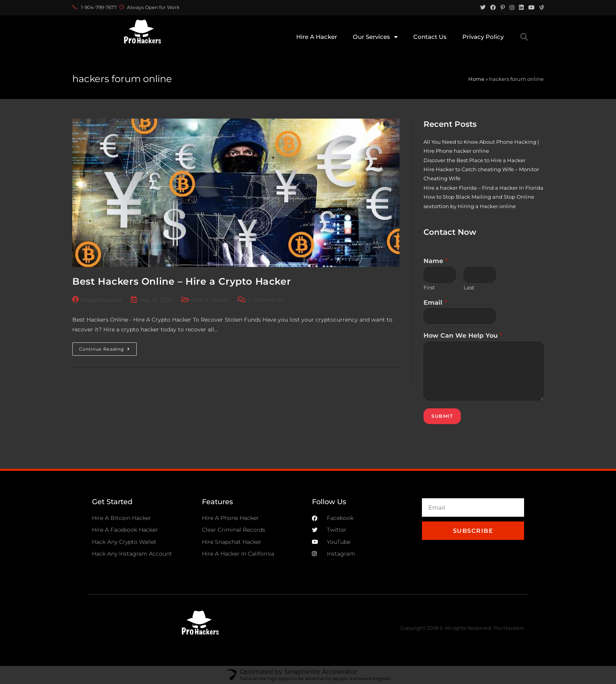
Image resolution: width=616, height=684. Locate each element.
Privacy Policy (483, 37)
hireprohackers (102, 300)
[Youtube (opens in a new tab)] (532, 7)
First (429, 287)
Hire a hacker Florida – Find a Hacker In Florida (483, 188)
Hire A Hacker (317, 37)
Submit (442, 416)
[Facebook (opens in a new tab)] (493, 7)
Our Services (375, 37)
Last (469, 287)
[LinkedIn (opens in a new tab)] (521, 7)
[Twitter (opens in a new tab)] (483, 7)
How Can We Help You (463, 336)
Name (435, 261)
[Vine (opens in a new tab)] (540, 7)
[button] (524, 37)
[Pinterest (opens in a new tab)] (503, 7)
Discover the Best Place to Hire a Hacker (475, 160)
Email (435, 303)
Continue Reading (108, 347)
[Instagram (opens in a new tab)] (512, 7)
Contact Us (430, 37)
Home (476, 79)
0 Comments (266, 300)
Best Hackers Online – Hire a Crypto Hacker (181, 281)
